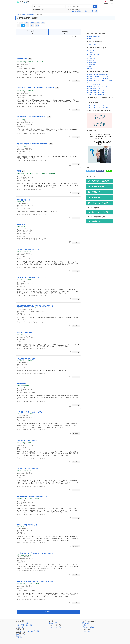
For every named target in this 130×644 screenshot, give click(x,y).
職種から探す (20, 627)
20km (37, 25)
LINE (109, 171)
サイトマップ (86, 631)
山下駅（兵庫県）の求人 (94, 44)
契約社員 (33, 23)
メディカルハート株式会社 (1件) (97, 94)
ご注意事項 (86, 625)
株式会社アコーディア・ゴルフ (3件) (98, 77)
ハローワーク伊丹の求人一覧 (96, 105)
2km (23, 25)
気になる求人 (53, 623)
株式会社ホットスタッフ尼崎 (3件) (97, 79)
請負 (43, 23)
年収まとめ (19, 637)
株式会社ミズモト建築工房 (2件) (97, 93)
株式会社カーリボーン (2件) (95, 91)
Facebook (100, 171)
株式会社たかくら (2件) (94, 89)
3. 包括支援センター (93, 55)
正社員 (21, 23)
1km (18, 25)
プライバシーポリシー (89, 627)
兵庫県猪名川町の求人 (94, 36)
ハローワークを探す (55, 627)
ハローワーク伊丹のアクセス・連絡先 (98, 107)
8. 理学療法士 (91, 65)
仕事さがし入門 (21, 635)
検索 (95, 7)
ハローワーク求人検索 (23, 623)
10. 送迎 (90, 68)
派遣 (38, 23)
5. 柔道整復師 (91, 59)
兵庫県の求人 (91, 38)
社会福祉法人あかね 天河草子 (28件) (98, 75)
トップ (18, 14)
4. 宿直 (89, 57)
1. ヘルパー (90, 51)
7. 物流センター (92, 63)
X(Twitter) (90, 171)
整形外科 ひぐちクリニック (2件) (97, 87)
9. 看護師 (90, 67)
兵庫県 (24, 14)
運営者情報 (86, 623)
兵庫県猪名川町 (31, 14)
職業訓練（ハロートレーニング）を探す (28, 631)
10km (32, 25)
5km (27, 25)
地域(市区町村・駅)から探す (24, 625)
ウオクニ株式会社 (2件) (94, 85)
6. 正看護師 (90, 61)
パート (27, 23)
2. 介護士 (90, 53)
